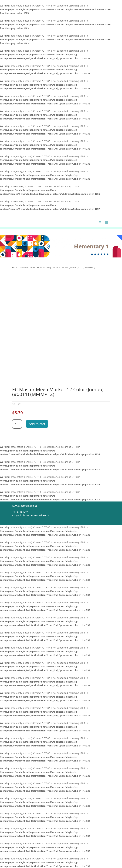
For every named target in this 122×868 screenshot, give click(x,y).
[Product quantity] (17, 424)
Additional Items (28, 267)
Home (15, 267)
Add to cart (37, 424)
